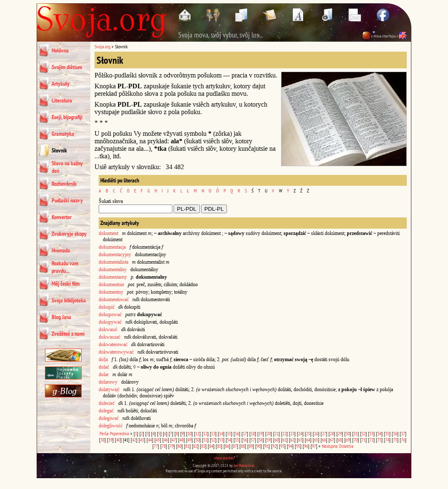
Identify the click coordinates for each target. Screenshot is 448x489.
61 (284, 440)
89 (251, 446)
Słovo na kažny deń (67, 167)
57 (253, 440)
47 (174, 440)
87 (235, 446)
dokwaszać (110, 337)
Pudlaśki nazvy (67, 200)
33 (371, 433)
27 (324, 433)
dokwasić (108, 329)
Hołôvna (60, 50)
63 (300, 440)
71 (363, 440)
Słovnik (59, 150)
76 (403, 440)
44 (150, 440)
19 (261, 433)
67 (332, 440)
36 (395, 433)
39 (110, 440)
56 (245, 440)
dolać (104, 367)
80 (179, 446)
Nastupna (330, 446)
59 (269, 440)
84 (211, 446)
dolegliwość (111, 426)
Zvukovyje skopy (69, 234)
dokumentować (114, 299)
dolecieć (107, 403)
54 (229, 440)
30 (348, 433)
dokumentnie (111, 284)
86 (227, 446)
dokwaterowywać (116, 352)
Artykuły (61, 84)
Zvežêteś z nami (68, 334)
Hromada (61, 250)
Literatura (62, 100)
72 (371, 440)
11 (197, 433)
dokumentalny (113, 269)
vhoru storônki (224, 458)
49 (189, 440)
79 (172, 446)
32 (363, 433)
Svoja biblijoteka (69, 300)
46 (166, 440)
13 (213, 433)
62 (292, 440)
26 (316, 433)
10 (189, 433)
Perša (104, 433)
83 (203, 446)
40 (118, 440)
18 (253, 433)
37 (403, 433)
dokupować (110, 314)
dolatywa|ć (109, 389)
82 (195, 446)
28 (332, 433)
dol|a (103, 359)
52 (213, 440)
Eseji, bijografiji (67, 117)
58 (261, 440)
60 (276, 440)
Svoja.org (102, 46)
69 (348, 440)
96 (306, 446)
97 (314, 446)
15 (229, 433)
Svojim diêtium (67, 67)
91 (266, 446)
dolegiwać (109, 418)
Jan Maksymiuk (244, 465)
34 (379, 433)
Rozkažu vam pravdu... (65, 267)
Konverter (62, 217)
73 (379, 440)
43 (142, 440)
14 (221, 433)
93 (282, 446)
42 (134, 440)
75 (395, 440)
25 (308, 433)
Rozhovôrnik (64, 184)
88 (243, 446)
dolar (104, 374)
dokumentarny (113, 277)
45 (158, 440)
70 (356, 440)
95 (298, 446)
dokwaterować (113, 344)
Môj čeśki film (66, 284)
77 (156, 446)
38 (102, 440)
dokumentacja (112, 247)
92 (274, 446)
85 (219, 446)
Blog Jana (61, 317)
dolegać (106, 411)
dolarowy (108, 382)
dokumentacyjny (115, 254)
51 (205, 440)
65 (316, 440)
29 (340, 433)
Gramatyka (63, 134)
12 (205, 433)
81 (187, 446)
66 (324, 440)
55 (237, 440)
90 (259, 446)
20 (269, 433)
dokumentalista (113, 262)
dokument (108, 233)
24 (300, 433)
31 (356, 433)
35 (387, 433)
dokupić (107, 307)
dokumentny (111, 292)
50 (197, 440)
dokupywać (110, 322)
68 (340, 440)
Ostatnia (346, 446)
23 (292, 433)
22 (284, 433)
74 (387, 440)
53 (221, 440)
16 (237, 433)
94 (290, 446)
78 (164, 446)
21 (276, 433)
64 (308, 440)
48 (182, 440)
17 (245, 433)
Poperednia (119, 433)
